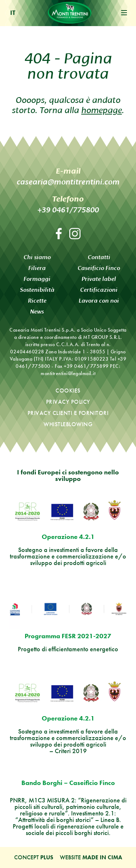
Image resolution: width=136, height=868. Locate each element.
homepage (102, 109)
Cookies (68, 391)
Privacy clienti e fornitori (68, 413)
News (37, 312)
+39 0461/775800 (68, 210)
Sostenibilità (37, 290)
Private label (99, 279)
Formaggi (37, 279)
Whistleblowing (68, 424)
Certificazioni (99, 290)
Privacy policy (68, 402)
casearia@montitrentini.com (68, 182)
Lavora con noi (99, 301)
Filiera (37, 268)
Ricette (37, 301)
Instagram (75, 234)
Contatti (99, 257)
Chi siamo (37, 257)
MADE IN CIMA (102, 857)
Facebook (59, 234)
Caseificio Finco (99, 268)
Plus (47, 857)
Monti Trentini (70, 13)
